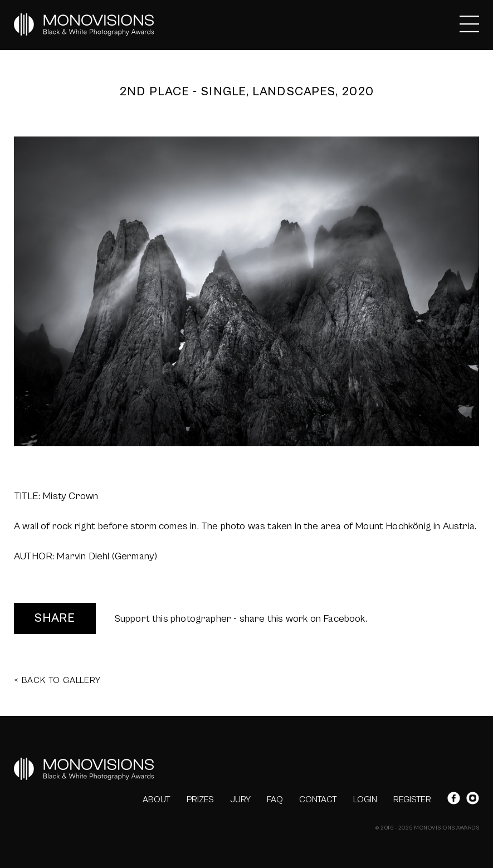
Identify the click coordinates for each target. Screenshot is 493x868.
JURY (240, 799)
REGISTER (412, 799)
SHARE (55, 618)
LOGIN (365, 799)
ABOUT (157, 799)
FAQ (275, 799)
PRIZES (200, 799)
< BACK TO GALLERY (57, 680)
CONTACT (318, 799)
